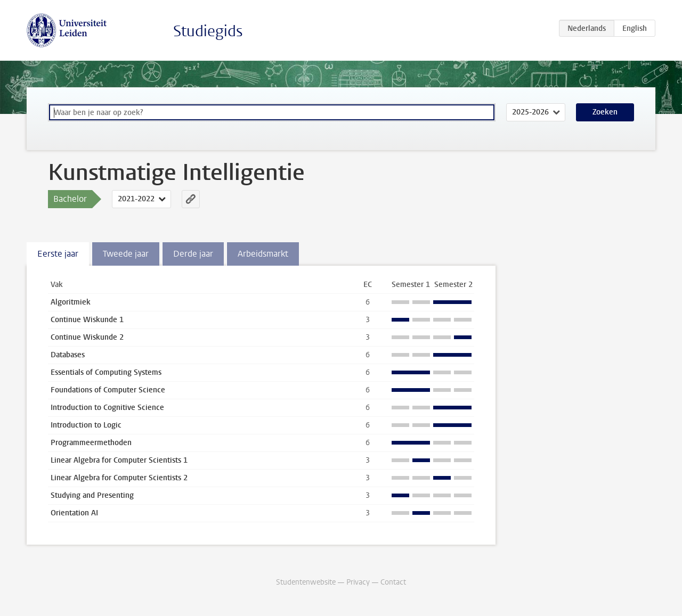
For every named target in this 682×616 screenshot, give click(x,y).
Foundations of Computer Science (108, 390)
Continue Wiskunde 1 (87, 320)
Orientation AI (74, 513)
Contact (393, 582)
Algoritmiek (71, 302)
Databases (68, 355)
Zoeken (605, 112)
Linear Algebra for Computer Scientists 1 (119, 460)
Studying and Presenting (92, 495)
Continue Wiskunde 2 (87, 337)
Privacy (358, 582)
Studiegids (208, 31)
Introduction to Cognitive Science (107, 408)
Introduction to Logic (86, 425)
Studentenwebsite (306, 582)
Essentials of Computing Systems (106, 372)
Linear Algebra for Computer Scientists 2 (119, 478)
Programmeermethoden (91, 443)
